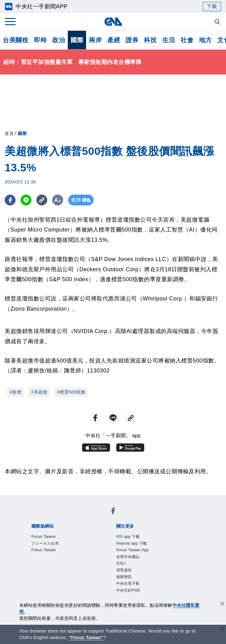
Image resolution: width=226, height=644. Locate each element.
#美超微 (39, 392)
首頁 (9, 133)
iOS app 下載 (132, 537)
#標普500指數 (71, 392)
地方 (205, 40)
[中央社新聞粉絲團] (113, 512)
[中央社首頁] (113, 22)
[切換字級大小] (58, 200)
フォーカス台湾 (49, 545)
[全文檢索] (218, 22)
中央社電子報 (132, 593)
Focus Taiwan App (138, 553)
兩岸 (95, 40)
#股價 (15, 392)
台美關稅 (16, 40)
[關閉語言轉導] (222, 630)
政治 (59, 40)
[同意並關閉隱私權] (222, 604)
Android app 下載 (136, 545)
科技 (150, 40)
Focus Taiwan (48, 537)
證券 (132, 40)
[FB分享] (10, 200)
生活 (169, 40)
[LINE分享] (26, 200)
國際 (77, 40)
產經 (114, 40)
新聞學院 (127, 585)
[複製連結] (42, 200)
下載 (212, 6)
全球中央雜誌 (132, 561)
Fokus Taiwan (48, 553)
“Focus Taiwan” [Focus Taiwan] (86, 637)
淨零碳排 (127, 577)
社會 (187, 40)
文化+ (123, 569)
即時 (40, 40)
